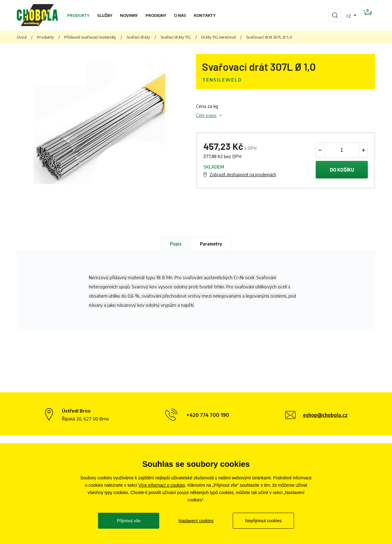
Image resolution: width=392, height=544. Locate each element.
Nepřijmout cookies (263, 521)
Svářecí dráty (138, 37)
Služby (105, 15)
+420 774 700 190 (208, 415)
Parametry (211, 244)
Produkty (78, 15)
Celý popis (206, 115)
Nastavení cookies (196, 521)
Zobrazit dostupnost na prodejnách (243, 175)
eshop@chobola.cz (325, 415)
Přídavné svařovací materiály (90, 37)
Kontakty (205, 15)
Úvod (22, 37)
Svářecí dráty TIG (176, 37)
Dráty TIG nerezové (219, 37)
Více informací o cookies (162, 485)
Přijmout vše (128, 521)
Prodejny (156, 15)
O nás (180, 15)
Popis (176, 244)
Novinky (129, 15)
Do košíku (342, 170)
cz (329, 15)
